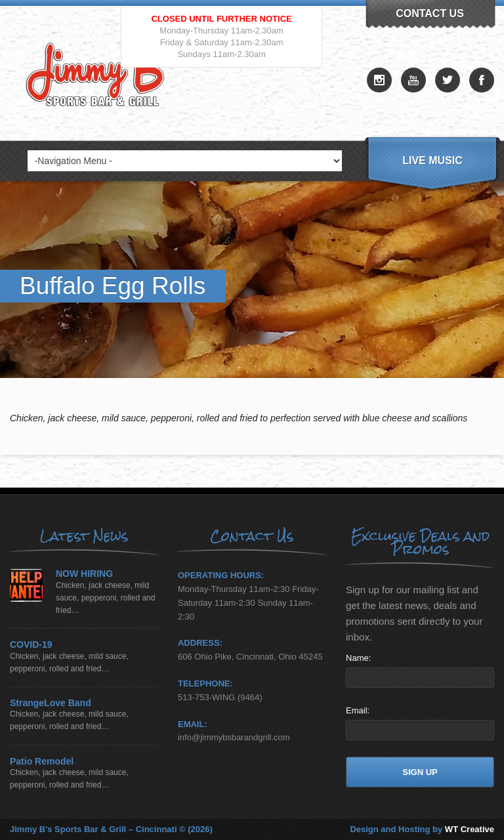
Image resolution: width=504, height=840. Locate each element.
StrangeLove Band (51, 703)
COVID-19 (31, 645)
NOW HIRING (84, 574)
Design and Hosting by (422, 829)
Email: (358, 710)
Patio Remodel (42, 762)
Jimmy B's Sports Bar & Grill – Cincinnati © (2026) (111, 829)
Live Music (432, 160)
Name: (358, 658)
